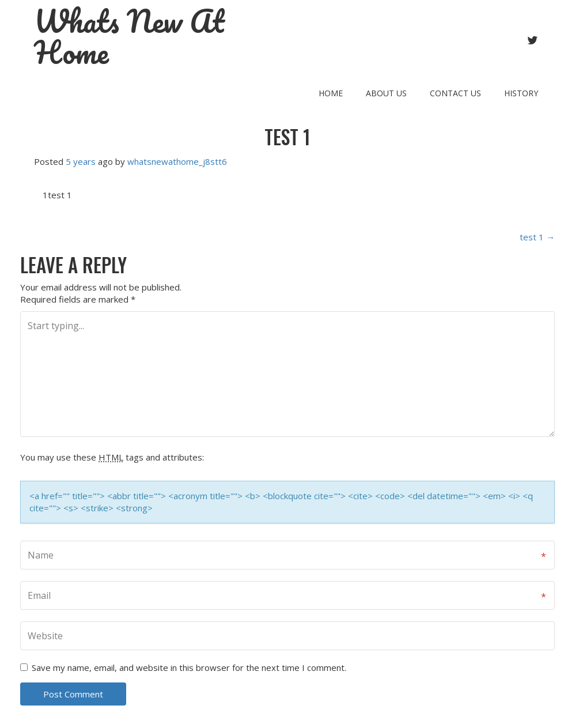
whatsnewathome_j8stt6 (177, 161)
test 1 (287, 137)
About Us (386, 93)
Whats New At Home (129, 37)
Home (331, 93)
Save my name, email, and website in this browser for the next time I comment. (189, 667)
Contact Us (455, 93)
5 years (81, 161)
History (521, 93)
